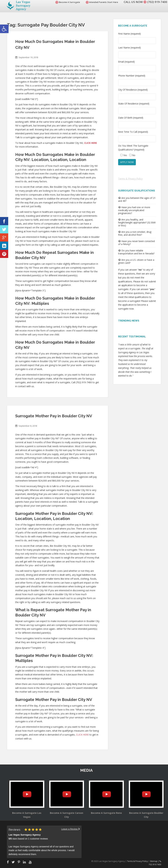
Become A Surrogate (68, 2)
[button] (4, 29)
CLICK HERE (82, 735)
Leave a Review (71, 829)
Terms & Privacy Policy (130, 179)
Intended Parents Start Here (102, 2)
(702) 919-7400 (157, 2)
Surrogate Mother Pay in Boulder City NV (54, 416)
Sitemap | (155, 861)
